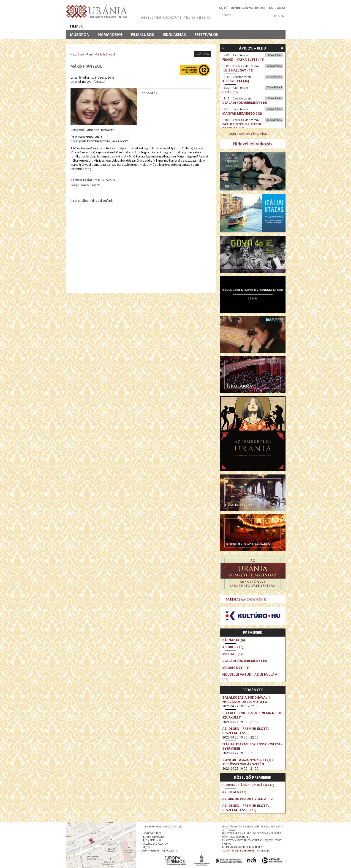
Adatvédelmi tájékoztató (160, 850)
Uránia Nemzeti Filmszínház (248, 134)
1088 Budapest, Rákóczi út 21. (162, 18)
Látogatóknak (184, 26)
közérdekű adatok (155, 844)
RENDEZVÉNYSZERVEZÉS (248, 8)
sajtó (146, 847)
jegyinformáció (153, 837)
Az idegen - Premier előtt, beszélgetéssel (246, 731)
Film (89, 54)
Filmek (76, 26)
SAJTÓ (223, 8)
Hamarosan (110, 35)
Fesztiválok (207, 35)
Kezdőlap (77, 54)
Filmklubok (143, 35)
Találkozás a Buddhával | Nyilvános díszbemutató (246, 700)
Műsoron (80, 35)
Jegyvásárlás (274, 55)
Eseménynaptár (224, 26)
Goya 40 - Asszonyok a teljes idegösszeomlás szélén (248, 762)
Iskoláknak (174, 35)
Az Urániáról (146, 26)
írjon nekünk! (152, 840)
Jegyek (254, 26)
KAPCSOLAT (277, 8)
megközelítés (152, 833)
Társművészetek (108, 26)
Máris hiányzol (105, 54)
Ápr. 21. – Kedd (253, 48)
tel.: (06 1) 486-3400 (197, 18)
